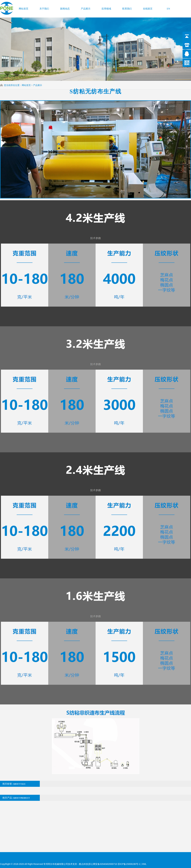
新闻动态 (65, 8)
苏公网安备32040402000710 (103, 864)
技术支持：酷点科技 (78, 864)
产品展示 (86, 8)
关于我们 (44, 8)
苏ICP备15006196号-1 (129, 864)
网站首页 (24, 8)
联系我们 (127, 8)
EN (168, 8)
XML (144, 864)
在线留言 (148, 8)
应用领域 (106, 8)
